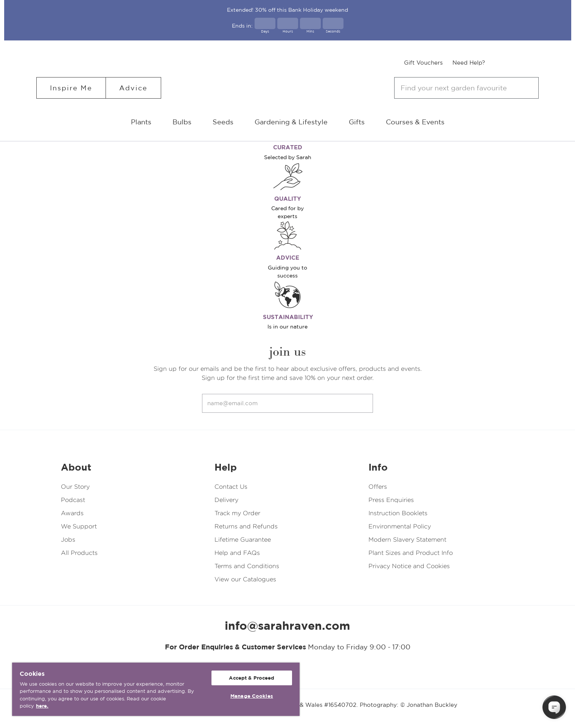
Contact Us (231, 487)
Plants (141, 122)
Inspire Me (71, 88)
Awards (72, 513)
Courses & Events (415, 122)
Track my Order (237, 513)
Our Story (75, 487)
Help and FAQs (237, 553)
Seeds (223, 122)
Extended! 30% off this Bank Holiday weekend (287, 10)
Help (226, 467)
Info (378, 467)
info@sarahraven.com (287, 626)
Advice (133, 88)
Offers (378, 487)
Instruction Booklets (398, 513)
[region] (156, 689)
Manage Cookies (252, 696)
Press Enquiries (391, 500)
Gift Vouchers (423, 63)
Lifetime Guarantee (243, 540)
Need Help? (469, 63)
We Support (79, 526)
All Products (79, 553)
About (76, 467)
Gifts (357, 122)
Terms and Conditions (247, 566)
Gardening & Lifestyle (291, 122)
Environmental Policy (400, 526)
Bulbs (182, 122)
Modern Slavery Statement (407, 540)
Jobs (68, 540)
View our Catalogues (245, 579)
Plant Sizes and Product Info (411, 553)
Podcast (73, 500)
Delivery (226, 500)
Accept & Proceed (252, 678)
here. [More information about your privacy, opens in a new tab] (42, 706)
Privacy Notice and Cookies (409, 566)
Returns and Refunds (246, 526)
